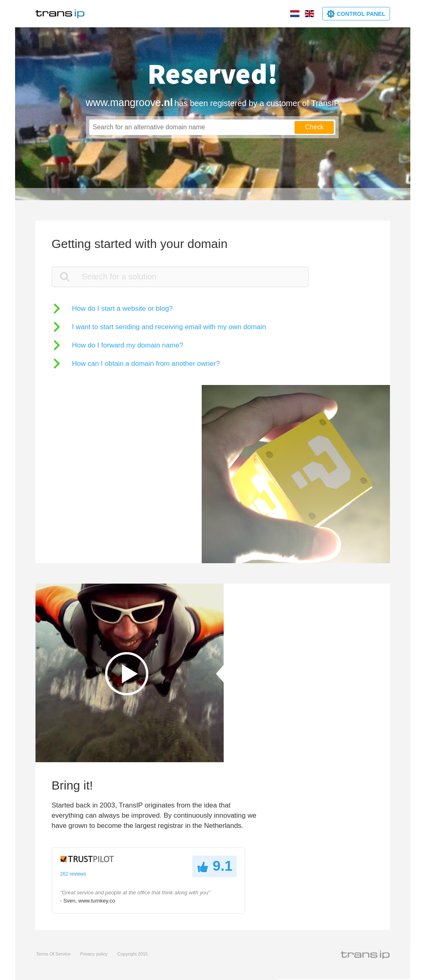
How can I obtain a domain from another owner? (146, 364)
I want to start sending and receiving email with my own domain (169, 327)
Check (314, 127)
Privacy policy (94, 954)
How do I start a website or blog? (123, 309)
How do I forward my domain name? (128, 345)
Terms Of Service (53, 954)
